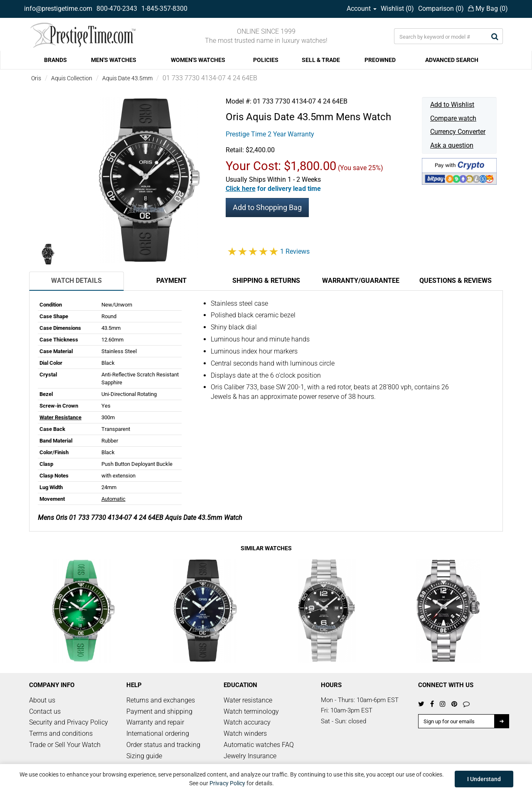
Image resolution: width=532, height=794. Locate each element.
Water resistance (248, 700)
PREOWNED (380, 60)
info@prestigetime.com (58, 9)
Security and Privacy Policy (69, 722)
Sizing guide (144, 756)
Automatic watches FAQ (259, 745)
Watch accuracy (247, 722)
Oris (36, 78)
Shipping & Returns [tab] (266, 281)
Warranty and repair (155, 722)
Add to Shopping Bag (267, 207)
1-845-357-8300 (164, 9)
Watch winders (245, 733)
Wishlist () (397, 9)
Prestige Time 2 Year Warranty (270, 134)
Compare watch (453, 118)
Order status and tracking (163, 745)
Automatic (113, 499)
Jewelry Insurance (250, 756)
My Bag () (488, 9)
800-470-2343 (117, 9)
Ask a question (452, 145)
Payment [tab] (171, 281)
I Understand (484, 779)
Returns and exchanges (161, 700)
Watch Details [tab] (76, 281)
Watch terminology (251, 711)
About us (42, 700)
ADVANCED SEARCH (452, 60)
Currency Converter (458, 132)
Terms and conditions (61, 733)
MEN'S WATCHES (114, 60)
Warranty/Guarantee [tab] (361, 281)
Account (362, 9)
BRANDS (55, 60)
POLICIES (266, 60)
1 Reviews (295, 251)
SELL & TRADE (321, 60)
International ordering (158, 733)
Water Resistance (60, 417)
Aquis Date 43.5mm (127, 78)
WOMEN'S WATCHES (198, 60)
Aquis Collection (72, 78)
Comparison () (441, 9)
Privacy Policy (227, 783)
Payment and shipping (159, 711)
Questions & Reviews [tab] (456, 281)
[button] (273, 189)
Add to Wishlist (452, 105)
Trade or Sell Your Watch (65, 745)
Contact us (45, 711)
